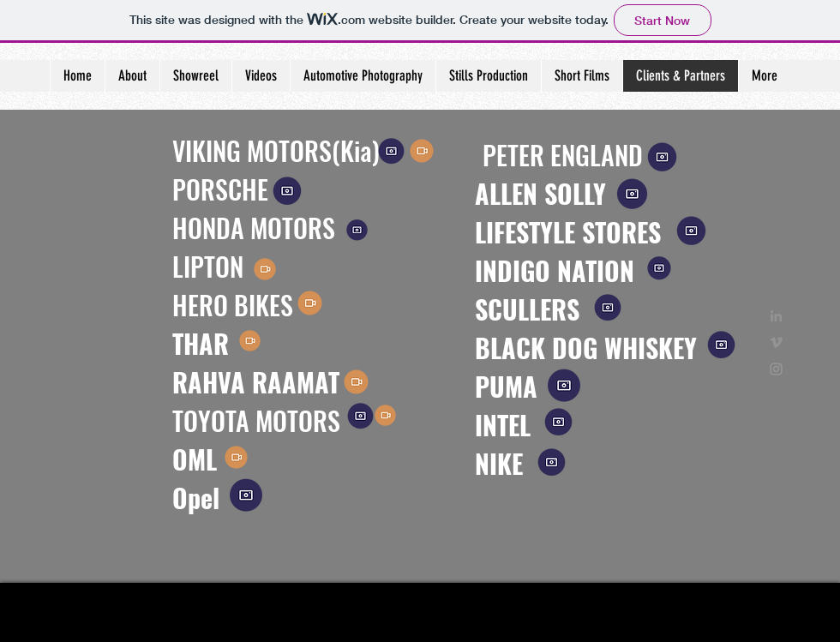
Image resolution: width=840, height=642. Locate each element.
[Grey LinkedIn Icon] (776, 316)
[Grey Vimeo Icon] (776, 342)
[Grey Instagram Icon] (776, 369)
